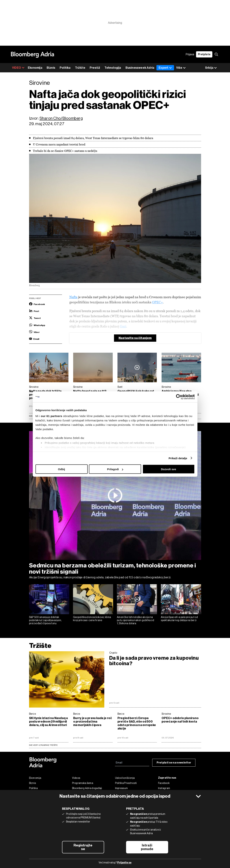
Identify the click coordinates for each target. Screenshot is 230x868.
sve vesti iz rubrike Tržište (43, 745)
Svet (120, 387)
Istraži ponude (147, 847)
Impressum (121, 788)
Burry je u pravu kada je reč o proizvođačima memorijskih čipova (93, 722)
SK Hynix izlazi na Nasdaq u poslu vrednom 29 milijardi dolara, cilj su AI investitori (48, 722)
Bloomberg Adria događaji (87, 788)
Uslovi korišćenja (125, 778)
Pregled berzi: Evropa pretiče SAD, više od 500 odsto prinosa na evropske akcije (137, 723)
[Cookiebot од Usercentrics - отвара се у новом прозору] (179, 397)
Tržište (80, 68)
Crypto (113, 653)
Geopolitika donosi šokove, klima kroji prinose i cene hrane (92, 619)
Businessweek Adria (140, 68)
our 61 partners (52, 416)
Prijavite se (124, 863)
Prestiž (95, 68)
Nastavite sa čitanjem (135, 338)
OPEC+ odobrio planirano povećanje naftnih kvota (180, 720)
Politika (65, 68)
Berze (33, 714)
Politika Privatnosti (126, 783)
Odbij (61, 469)
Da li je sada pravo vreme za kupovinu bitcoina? (154, 661)
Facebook (164, 783)
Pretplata (204, 54)
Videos (76, 778)
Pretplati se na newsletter (174, 763)
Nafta (73, 297)
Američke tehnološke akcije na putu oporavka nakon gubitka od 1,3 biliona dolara (135, 620)
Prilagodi (115, 469)
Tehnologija (113, 68)
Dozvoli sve (169, 469)
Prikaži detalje (178, 458)
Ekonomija (35, 68)
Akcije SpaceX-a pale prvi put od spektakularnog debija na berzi (179, 619)
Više (181, 68)
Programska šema (83, 783)
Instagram (164, 788)
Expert (165, 68)
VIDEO (18, 68)
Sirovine (34, 387)
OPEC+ (158, 302)
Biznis (51, 68)
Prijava (190, 54)
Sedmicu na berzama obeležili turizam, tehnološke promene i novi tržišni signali (113, 568)
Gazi (123, 326)
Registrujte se (83, 847)
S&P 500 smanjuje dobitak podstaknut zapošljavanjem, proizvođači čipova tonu (45, 620)
